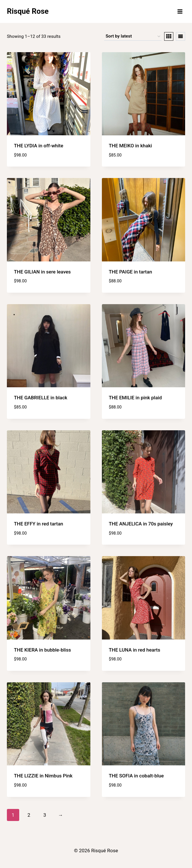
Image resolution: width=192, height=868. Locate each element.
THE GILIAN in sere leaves (42, 272)
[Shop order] (133, 36)
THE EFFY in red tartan (39, 524)
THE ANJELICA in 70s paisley (141, 524)
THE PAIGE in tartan (130, 272)
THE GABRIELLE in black (41, 398)
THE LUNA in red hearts (134, 650)
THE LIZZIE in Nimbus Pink (43, 776)
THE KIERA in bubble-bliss (43, 650)
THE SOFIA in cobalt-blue (136, 776)
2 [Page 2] (29, 815)
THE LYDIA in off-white (39, 146)
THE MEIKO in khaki (130, 146)
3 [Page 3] (45, 815)
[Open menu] (180, 11)
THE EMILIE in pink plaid (135, 398)
